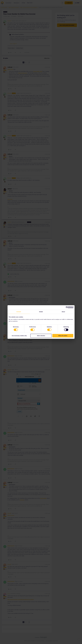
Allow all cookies (63, 336)
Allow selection (41, 336)
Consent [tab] (19, 312)
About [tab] (63, 312)
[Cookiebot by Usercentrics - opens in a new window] (67, 307)
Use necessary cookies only (19, 336)
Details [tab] (41, 312)
